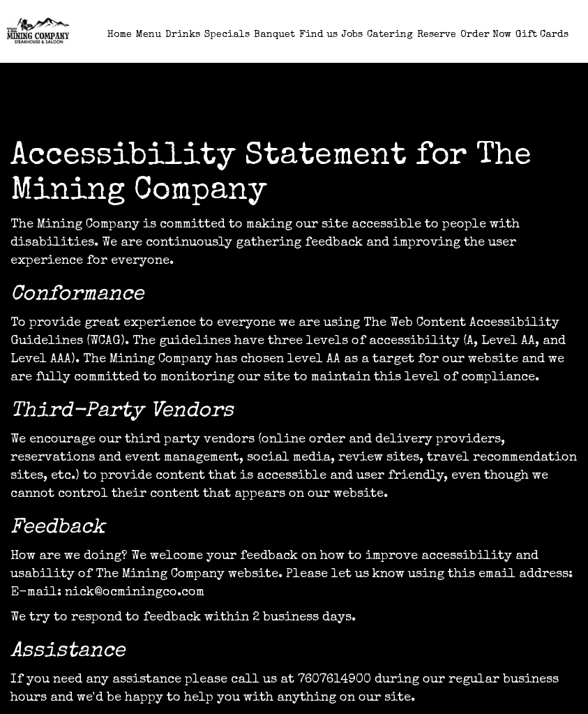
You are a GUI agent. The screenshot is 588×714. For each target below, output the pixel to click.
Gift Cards (542, 35)
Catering (390, 35)
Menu (149, 35)
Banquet (274, 35)
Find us (318, 35)
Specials (227, 35)
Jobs (352, 35)
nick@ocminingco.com (135, 593)
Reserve (437, 35)
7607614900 (334, 680)
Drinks (183, 35)
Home (120, 35)
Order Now (486, 35)
